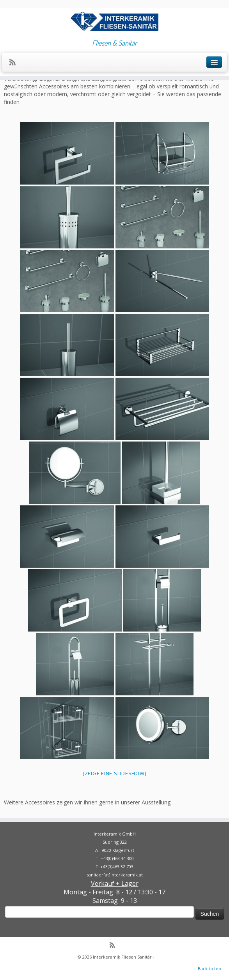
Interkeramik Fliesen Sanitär (122, 957)
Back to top (209, 969)
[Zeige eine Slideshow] (115, 773)
